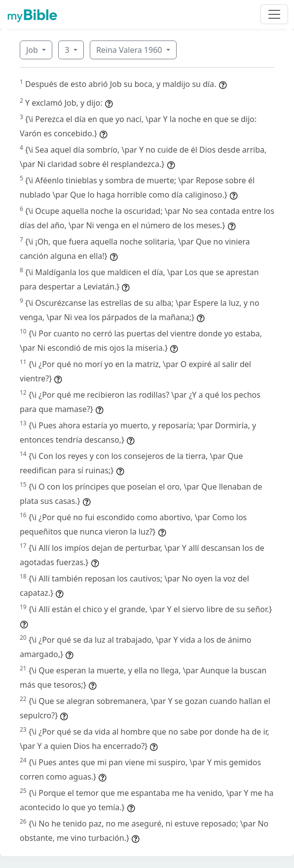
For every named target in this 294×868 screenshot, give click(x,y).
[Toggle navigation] (274, 14)
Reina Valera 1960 (130, 50)
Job (33, 50)
